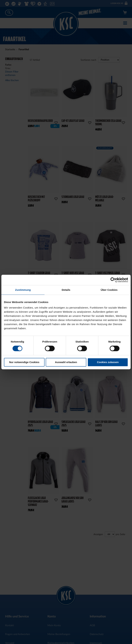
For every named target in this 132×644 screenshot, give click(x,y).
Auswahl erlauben (66, 362)
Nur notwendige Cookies (24, 362)
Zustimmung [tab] (23, 290)
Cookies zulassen (108, 362)
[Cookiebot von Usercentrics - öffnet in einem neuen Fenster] (113, 280)
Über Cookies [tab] (109, 290)
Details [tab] (66, 290)
